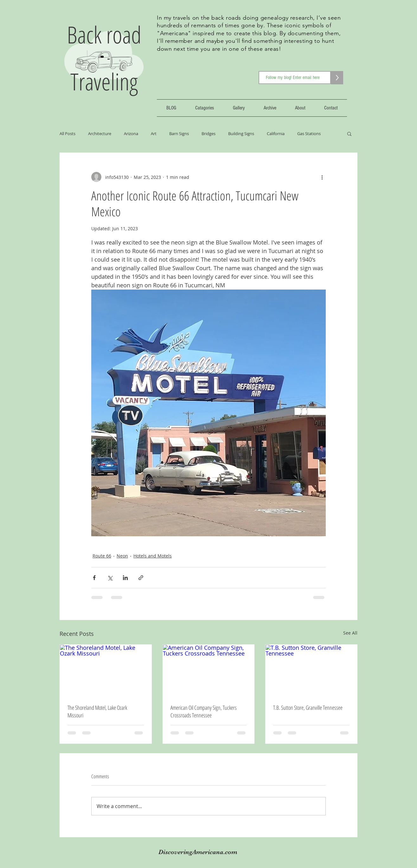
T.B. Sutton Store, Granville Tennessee (308, 708)
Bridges (208, 134)
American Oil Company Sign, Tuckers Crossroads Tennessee (204, 711)
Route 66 (102, 556)
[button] (349, 134)
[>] (337, 78)
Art (154, 134)
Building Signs (241, 134)
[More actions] (322, 177)
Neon (122, 556)
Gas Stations (309, 134)
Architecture (100, 134)
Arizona (131, 134)
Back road (104, 34)
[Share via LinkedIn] (125, 578)
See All (350, 633)
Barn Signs (179, 134)
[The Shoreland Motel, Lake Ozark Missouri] (106, 670)
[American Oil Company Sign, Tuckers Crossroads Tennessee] (209, 670)
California (276, 134)
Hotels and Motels (153, 556)
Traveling (104, 81)
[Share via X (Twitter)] (110, 578)
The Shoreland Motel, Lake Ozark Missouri (97, 711)
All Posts (67, 134)
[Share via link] (141, 578)
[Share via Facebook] (94, 578)
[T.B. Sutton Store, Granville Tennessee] (311, 670)
